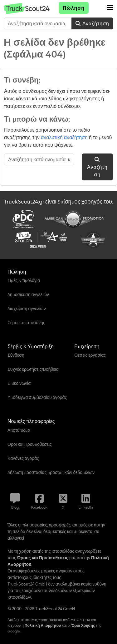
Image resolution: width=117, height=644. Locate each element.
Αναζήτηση (92, 23)
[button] (110, 8)
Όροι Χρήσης (83, 625)
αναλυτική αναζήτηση (64, 137)
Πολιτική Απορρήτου (43, 625)
